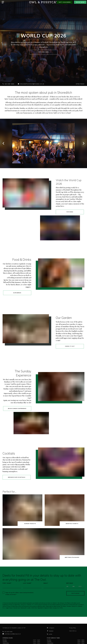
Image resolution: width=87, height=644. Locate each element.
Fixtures (70, 212)
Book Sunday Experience (17, 408)
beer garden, (45, 105)
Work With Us (73, 631)
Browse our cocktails (17, 477)
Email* (46, 583)
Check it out (70, 346)
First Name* (7, 583)
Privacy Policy (72, 628)
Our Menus (17, 293)
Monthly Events (72, 524)
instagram (51, 628)
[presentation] (51, 593)
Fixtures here (43, 52)
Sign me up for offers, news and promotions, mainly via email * (20, 593)
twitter (50, 634)
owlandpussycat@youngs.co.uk (31, 84)
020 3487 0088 (8, 84)
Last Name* (27, 583)
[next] (85, 43)
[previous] (2, 43)
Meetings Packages (72, 557)
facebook (50, 631)
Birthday (70, 583)
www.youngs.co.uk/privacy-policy (37, 606)
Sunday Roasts (30, 524)
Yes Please (75, 593)
